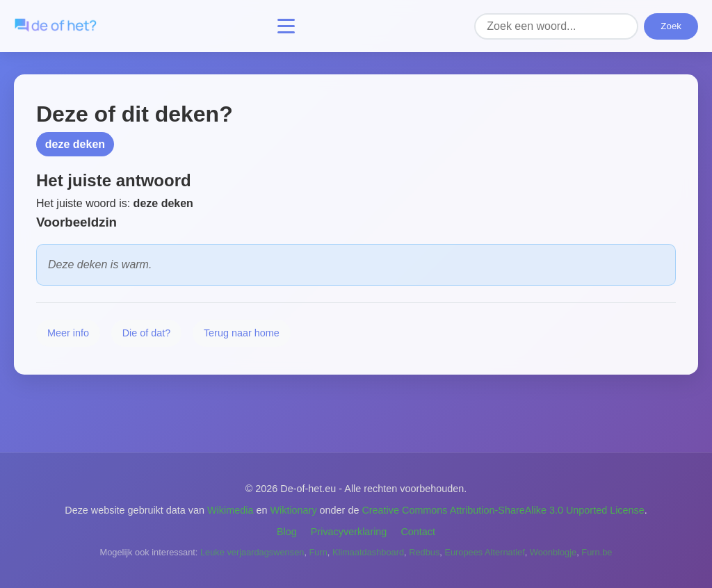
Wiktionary (293, 510)
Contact (418, 532)
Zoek (671, 26)
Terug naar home (242, 333)
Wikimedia (230, 510)
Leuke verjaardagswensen (252, 552)
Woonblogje (553, 552)
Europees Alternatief (484, 552)
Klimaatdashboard (368, 552)
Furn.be (597, 552)
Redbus (424, 552)
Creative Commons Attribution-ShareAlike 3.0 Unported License (503, 510)
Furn (318, 552)
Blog (287, 532)
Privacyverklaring (349, 532)
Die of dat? (147, 333)
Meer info (68, 333)
